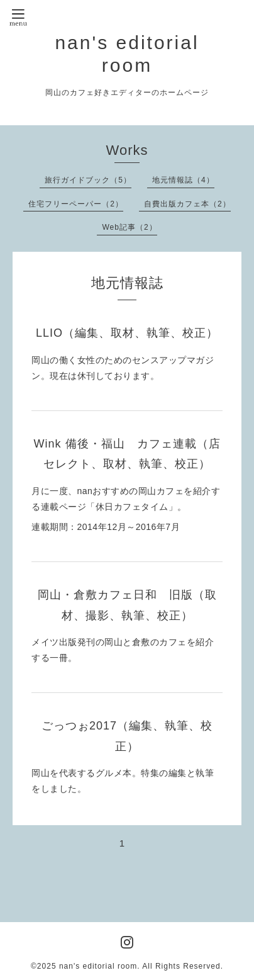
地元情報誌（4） (183, 180)
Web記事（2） (129, 227)
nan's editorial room (98, 966)
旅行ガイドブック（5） (88, 180)
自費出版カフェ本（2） (187, 204)
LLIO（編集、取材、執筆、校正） (127, 333)
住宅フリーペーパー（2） (76, 204)
